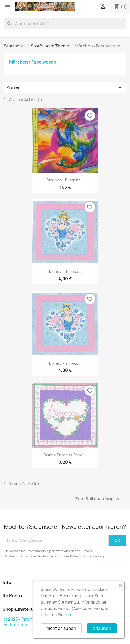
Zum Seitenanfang (98, 499)
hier (68, 615)
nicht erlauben (61, 628)
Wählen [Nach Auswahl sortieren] (65, 87)
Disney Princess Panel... (65, 455)
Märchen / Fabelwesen (33, 62)
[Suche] (65, 24)
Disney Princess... (65, 271)
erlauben (102, 628)
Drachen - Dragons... (65, 180)
